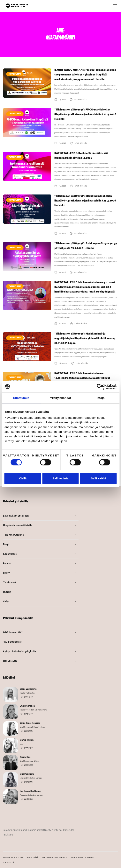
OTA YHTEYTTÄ (9, 862)
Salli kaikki (98, 478)
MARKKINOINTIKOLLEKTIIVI (13, 857)
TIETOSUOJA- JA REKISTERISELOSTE (55, 857)
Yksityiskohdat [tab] (60, 398)
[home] (17, 6)
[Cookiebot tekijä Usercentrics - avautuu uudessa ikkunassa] (99, 387)
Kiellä (23, 478)
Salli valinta (60, 478)
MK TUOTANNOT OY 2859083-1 (82, 857)
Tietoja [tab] (100, 398)
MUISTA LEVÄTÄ (32, 857)
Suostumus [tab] (21, 398)
